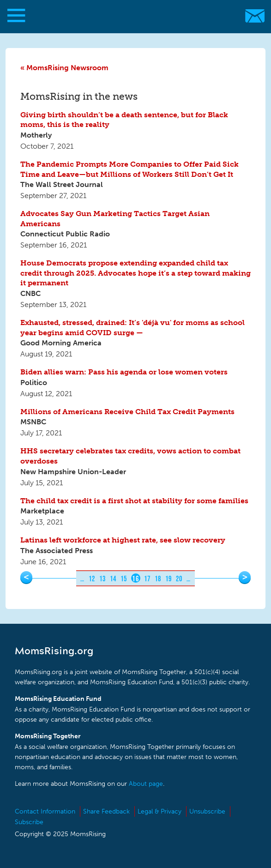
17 (148, 579)
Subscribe (29, 822)
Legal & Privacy (160, 811)
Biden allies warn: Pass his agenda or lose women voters (124, 372)
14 (113, 579)
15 (124, 579)
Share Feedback (106, 811)
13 (103, 579)
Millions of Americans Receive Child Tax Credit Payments (127, 412)
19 (169, 579)
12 (92, 579)
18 (158, 579)
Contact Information (45, 811)
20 (179, 579)
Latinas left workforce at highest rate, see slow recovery (123, 540)
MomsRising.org (131, 16)
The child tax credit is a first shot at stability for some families (134, 501)
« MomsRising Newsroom (64, 68)
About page (146, 784)
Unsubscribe (207, 811)
